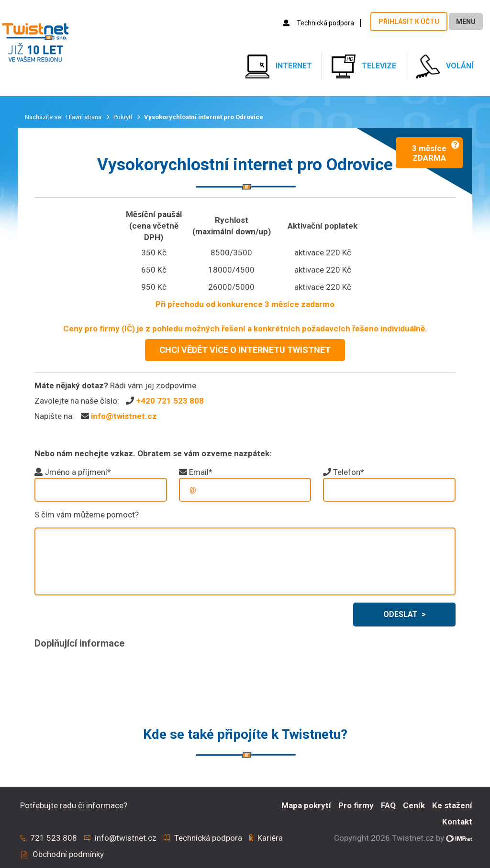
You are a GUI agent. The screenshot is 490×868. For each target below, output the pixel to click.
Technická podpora (319, 23)
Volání (445, 66)
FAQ (388, 805)
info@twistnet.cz (124, 416)
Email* (201, 472)
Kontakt (457, 822)
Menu (466, 22)
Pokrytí (123, 117)
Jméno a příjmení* (78, 472)
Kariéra (270, 838)
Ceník (414, 805)
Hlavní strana (84, 117)
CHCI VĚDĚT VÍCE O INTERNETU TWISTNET (245, 350)
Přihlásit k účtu (409, 22)
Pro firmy (356, 805)
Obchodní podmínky (68, 854)
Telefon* (349, 472)
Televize (364, 66)
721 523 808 (54, 838)
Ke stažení (452, 805)
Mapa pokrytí (306, 805)
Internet (279, 66)
